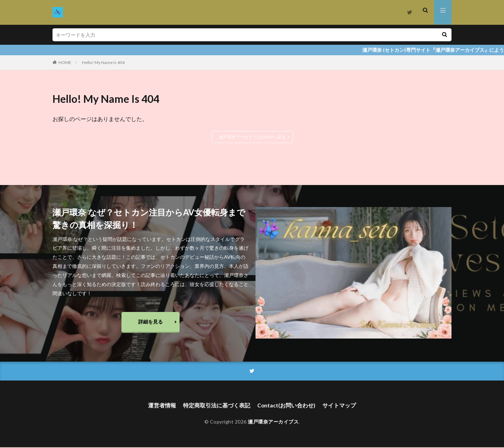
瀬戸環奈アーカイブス (273, 423)
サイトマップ (339, 407)
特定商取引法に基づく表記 (217, 407)
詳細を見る (150, 322)
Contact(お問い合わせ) (286, 407)
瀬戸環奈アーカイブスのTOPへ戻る (252, 137)
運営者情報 (162, 407)
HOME (65, 62)
